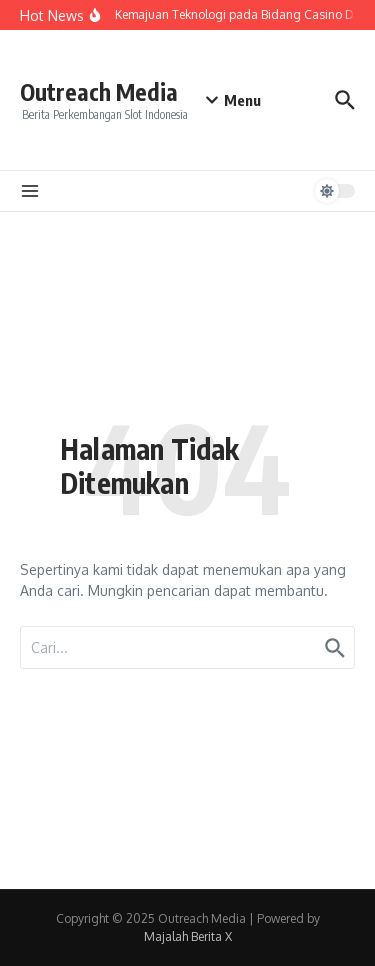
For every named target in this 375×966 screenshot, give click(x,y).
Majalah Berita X (188, 936)
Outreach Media (99, 91)
